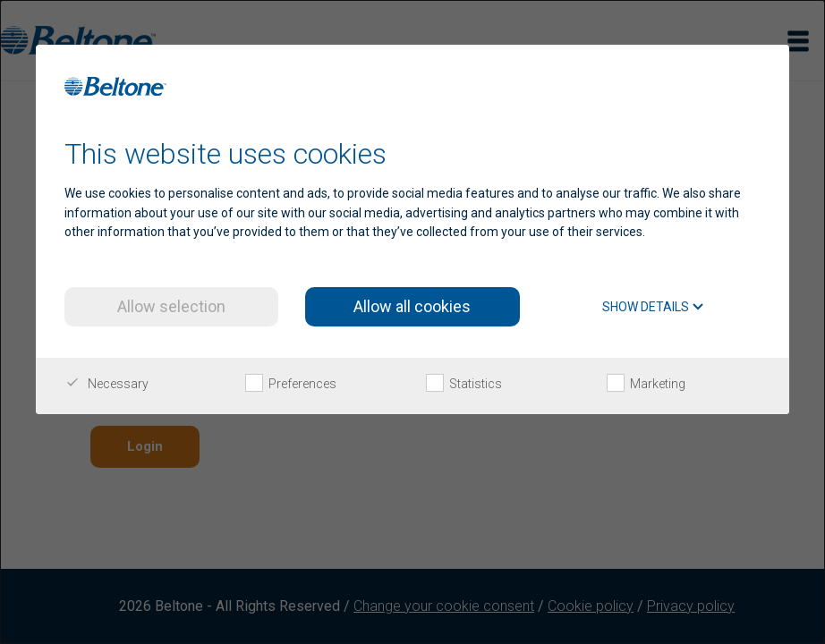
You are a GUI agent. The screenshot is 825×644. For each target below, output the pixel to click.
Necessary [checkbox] (106, 384)
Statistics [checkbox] (464, 384)
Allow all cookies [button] (412, 306)
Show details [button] (653, 307)
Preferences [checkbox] (291, 384)
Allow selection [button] (171, 306)
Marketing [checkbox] (646, 384)
